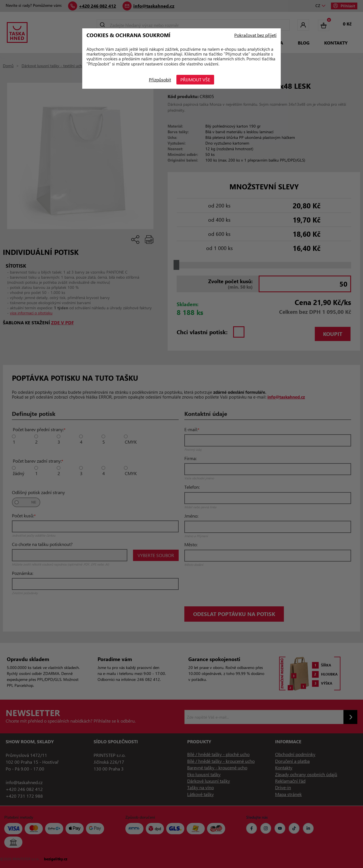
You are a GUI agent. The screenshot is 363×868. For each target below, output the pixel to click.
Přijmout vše (196, 80)
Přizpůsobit (160, 80)
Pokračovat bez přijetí (255, 35)
